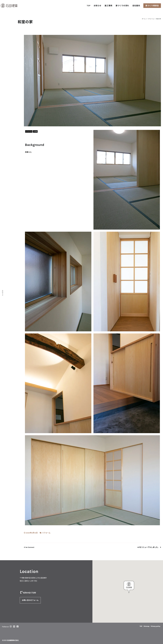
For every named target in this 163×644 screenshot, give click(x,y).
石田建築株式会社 (13, 640)
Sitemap (143, 626)
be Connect (30, 547)
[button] (129, 587)
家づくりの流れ (122, 6)
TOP (89, 6)
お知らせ (97, 6)
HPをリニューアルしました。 (148, 547)
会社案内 (136, 6)
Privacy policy (154, 626)
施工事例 (109, 6)
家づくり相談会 (152, 6)
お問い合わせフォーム (30, 600)
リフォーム (46, 533)
